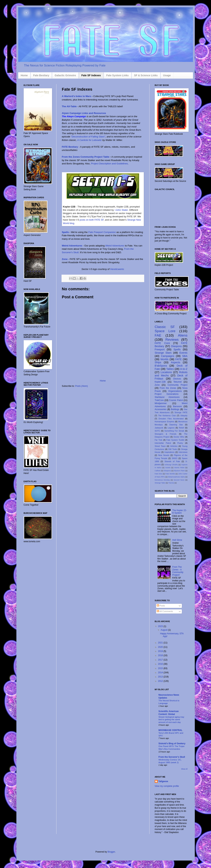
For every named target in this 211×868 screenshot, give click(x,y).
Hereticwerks (117, 269)
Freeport (160, 349)
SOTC (157, 431)
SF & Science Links (146, 75)
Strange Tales (160, 483)
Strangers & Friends (166, 434)
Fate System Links (118, 75)
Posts (161, 606)
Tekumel (178, 382)
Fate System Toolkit (175, 440)
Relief (182, 428)
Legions (171, 428)
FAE (158, 335)
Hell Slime (177, 540)
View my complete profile (167, 786)
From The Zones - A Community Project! (178, 571)
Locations (166, 372)
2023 (161, 626)
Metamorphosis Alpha (176, 477)
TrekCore (159, 400)
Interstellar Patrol (163, 443)
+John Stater (121, 210)
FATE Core (162, 343)
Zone (65, 259)
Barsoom (178, 406)
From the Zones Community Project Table (86, 157)
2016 (161, 664)
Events (184, 353)
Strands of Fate (172, 461)
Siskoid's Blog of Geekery (172, 744)
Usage (167, 75)
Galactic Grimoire (65, 75)
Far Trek (159, 440)
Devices (177, 379)
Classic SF (165, 327)
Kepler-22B (160, 382)
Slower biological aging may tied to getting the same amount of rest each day (171, 720)
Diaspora (176, 346)
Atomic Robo (179, 467)
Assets (168, 467)
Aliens (183, 335)
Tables (170, 369)
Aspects (176, 362)
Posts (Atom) (81, 386)
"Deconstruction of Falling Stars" (88, 137)
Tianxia (171, 483)
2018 (161, 655)
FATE (179, 359)
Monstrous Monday (162, 480)
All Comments (165, 611)
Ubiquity (184, 416)
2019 (161, 651)
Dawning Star (176, 425)
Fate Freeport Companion (102, 232)
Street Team (160, 446)
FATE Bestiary (70, 147)
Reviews (172, 340)
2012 (161, 681)
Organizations (175, 391)
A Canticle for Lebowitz (89, 140)
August (164, 630)
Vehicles (174, 446)
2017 (161, 660)
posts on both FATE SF (92, 220)
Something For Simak (174, 431)
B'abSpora (161, 366)
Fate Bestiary (41, 75)
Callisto (158, 471)
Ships (158, 362)
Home (24, 75)
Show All (184, 769)
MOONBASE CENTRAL (170, 730)
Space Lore (165, 331)
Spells (65, 232)
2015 (161, 668)
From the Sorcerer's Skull (172, 757)
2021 (161, 643)
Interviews (183, 452)
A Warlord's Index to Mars (77, 96)
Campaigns (168, 356)
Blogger (111, 852)
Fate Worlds (170, 474)
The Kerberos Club (167, 416)
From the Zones (168, 388)
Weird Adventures (72, 246)
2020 (161, 647)
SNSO (175, 458)
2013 (161, 677)
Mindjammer (161, 403)
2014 (161, 673)
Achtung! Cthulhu (171, 465)
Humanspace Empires (165, 422)
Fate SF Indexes (91, 75)
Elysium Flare (179, 471)
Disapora (167, 471)
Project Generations (167, 394)
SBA (185, 356)
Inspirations (169, 452)
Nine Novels (164, 455)
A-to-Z (184, 369)
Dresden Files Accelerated (171, 419)
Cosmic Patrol (176, 400)
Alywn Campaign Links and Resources (84, 113)
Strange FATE (181, 412)
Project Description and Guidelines (109, 164)
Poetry (180, 443)
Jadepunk (159, 428)
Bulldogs (175, 409)
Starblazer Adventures (167, 397)
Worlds (164, 359)
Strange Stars (163, 353)
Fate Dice (159, 474)
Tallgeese (163, 781)
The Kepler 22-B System (179, 512)
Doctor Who (179, 437)
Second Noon (179, 480)
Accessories (161, 409)
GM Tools (172, 449)
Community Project (177, 385)
